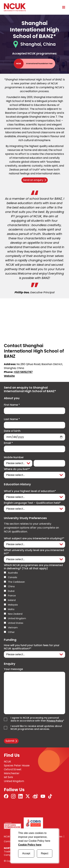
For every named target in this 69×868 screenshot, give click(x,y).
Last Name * (12, 419)
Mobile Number (14, 457)
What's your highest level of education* (30, 491)
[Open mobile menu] (63, 7)
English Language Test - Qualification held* (32, 503)
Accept (26, 853)
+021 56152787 (23, 372)
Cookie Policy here (30, 845)
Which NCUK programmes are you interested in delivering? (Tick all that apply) (33, 567)
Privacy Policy (55, 721)
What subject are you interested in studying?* (34, 538)
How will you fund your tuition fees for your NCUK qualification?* (32, 647)
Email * (8, 443)
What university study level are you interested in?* (34, 552)
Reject (45, 853)
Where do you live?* (17, 469)
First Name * (12, 405)
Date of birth (12, 431)
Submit (10, 741)
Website (9, 376)
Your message (13, 669)
